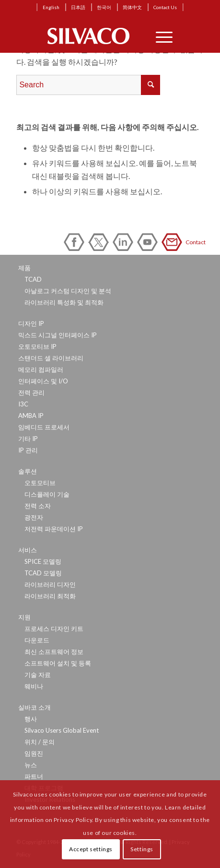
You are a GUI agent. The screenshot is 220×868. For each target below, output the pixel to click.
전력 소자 (38, 506)
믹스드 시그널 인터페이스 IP (58, 335)
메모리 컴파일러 (41, 369)
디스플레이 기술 (47, 494)
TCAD (33, 279)
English (51, 7)
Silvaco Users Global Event (62, 730)
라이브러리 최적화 (50, 596)
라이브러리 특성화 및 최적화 (64, 302)
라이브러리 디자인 (50, 584)
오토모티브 (40, 483)
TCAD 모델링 (43, 573)
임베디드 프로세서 (44, 427)
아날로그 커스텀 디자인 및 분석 (68, 291)
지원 (24, 617)
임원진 (34, 753)
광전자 (34, 517)
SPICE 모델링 (43, 561)
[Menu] (159, 36)
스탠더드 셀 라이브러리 (51, 358)
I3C (23, 404)
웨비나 (34, 686)
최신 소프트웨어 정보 (54, 652)
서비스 (28, 550)
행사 (31, 719)
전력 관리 (31, 392)
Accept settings (91, 849)
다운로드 (37, 640)
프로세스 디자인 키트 (54, 629)
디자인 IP (31, 323)
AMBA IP (31, 416)
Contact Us (165, 7)
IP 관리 (28, 450)
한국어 (104, 7)
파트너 (34, 776)
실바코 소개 (35, 707)
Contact (174, 242)
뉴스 (31, 765)
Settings (142, 849)
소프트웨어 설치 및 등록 (58, 663)
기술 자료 (38, 675)
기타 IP (28, 439)
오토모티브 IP (37, 346)
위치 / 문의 (40, 742)
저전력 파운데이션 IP (54, 529)
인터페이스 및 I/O (43, 381)
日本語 (78, 7)
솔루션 (28, 471)
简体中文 (132, 7)
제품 (24, 268)
